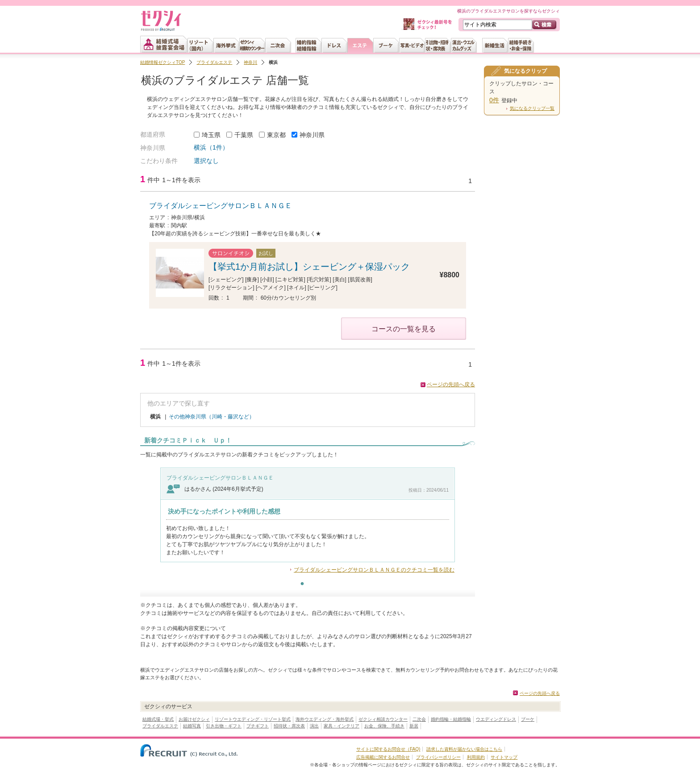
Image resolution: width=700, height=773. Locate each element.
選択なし (206, 161)
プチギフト (258, 726)
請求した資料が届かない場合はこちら (464, 749)
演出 (314, 726)
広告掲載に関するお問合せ (383, 757)
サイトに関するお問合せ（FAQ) (388, 749)
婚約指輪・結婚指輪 (451, 719)
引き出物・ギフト (224, 726)
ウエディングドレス (496, 719)
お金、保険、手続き (384, 726)
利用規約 (476, 757)
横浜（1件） (211, 147)
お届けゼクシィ (194, 719)
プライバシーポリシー (438, 757)
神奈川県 (312, 135)
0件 (494, 100)
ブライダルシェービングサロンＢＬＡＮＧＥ (221, 206)
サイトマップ (504, 757)
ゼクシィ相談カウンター (383, 719)
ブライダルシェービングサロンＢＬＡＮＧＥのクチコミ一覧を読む (374, 570)
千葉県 (244, 135)
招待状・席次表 (289, 726)
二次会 (419, 719)
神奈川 (250, 62)
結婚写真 (192, 726)
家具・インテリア (342, 726)
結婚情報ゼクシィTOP (162, 62)
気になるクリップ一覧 (532, 108)
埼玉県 (211, 135)
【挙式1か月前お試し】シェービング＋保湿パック (309, 267)
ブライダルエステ (214, 62)
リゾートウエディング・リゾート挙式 (253, 719)
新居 (414, 726)
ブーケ (528, 719)
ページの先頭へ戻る (451, 384)
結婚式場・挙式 (158, 719)
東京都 (276, 135)
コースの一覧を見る (404, 329)
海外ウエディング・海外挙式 (325, 719)
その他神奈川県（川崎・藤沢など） (212, 417)
